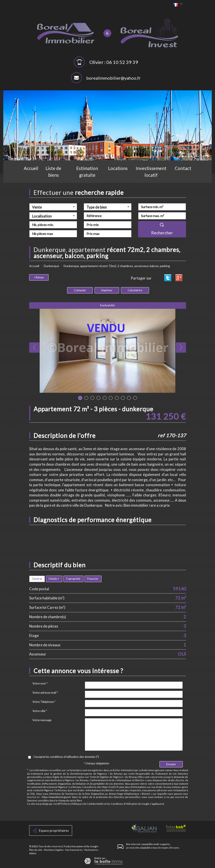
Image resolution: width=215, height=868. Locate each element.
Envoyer (171, 764)
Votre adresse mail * (45, 693)
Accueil (27, 176)
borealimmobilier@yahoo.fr (113, 78)
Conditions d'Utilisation (124, 804)
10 (135, 398)
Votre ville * (40, 711)
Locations (120, 176)
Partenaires (91, 850)
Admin (33, 853)
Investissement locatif (154, 176)
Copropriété (73, 579)
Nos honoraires (74, 850)
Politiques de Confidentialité (88, 804)
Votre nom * (40, 683)
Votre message (42, 720)
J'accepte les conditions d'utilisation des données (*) (66, 757)
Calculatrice (135, 290)
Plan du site (36, 850)
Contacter (80, 290)
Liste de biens (53, 176)
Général (37, 579)
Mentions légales (54, 850)
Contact (187, 176)
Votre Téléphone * (44, 702)
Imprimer (107, 290)
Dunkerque (51, 266)
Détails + (54, 579)
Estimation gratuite (88, 176)
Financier (93, 579)
